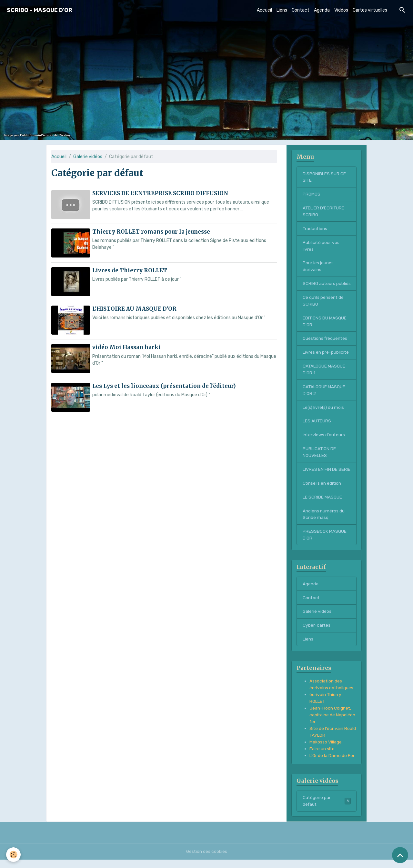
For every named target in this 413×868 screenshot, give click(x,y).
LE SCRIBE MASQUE (322, 505)
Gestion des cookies (207, 860)
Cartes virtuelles (370, 10)
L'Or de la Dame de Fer (332, 764)
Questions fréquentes (326, 346)
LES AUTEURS (317, 429)
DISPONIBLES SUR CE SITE (324, 177)
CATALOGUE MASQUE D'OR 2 (324, 398)
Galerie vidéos (88, 157)
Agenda (322, 10)
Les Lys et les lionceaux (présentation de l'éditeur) (164, 385)
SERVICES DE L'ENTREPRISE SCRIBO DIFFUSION (160, 193)
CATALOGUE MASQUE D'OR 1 (324, 377)
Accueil (264, 10)
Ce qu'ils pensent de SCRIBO (323, 308)
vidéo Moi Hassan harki (126, 347)
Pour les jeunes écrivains (318, 267)
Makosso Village (326, 751)
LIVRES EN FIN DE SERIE (327, 477)
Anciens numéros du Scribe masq (324, 522)
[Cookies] (14, 855)
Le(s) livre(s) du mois (323, 415)
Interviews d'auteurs (324, 443)
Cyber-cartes (317, 634)
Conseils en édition (322, 491)
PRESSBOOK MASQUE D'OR (325, 543)
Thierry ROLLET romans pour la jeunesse (151, 232)
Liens (282, 10)
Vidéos (341, 10)
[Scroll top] (400, 855)
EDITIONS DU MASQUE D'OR (325, 329)
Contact (301, 10)
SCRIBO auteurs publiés (319, 288)
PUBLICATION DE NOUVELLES (319, 460)
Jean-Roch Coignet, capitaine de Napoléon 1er (332, 724)
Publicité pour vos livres (321, 246)
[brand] (40, 10)
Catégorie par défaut (327, 810)
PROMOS (312, 194)
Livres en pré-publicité (326, 360)
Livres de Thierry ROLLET (130, 270)
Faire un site (322, 757)
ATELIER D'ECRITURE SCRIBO (324, 212)
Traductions (315, 229)
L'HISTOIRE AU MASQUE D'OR (134, 308)
